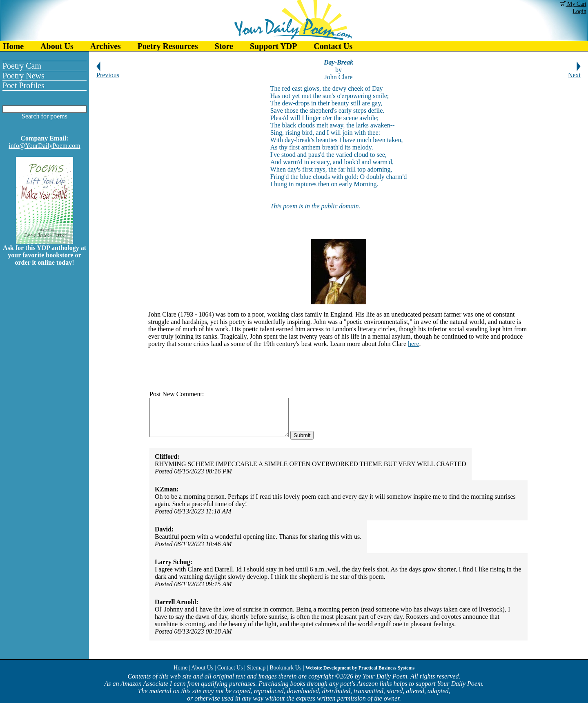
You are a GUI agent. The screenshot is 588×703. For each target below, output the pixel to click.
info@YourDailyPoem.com (44, 146)
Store (224, 46)
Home (13, 46)
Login (580, 11)
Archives (106, 46)
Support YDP (273, 46)
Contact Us (333, 46)
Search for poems (45, 116)
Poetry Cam (22, 66)
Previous (108, 72)
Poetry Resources (168, 46)
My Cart (573, 4)
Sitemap (256, 668)
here (414, 344)
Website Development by (360, 668)
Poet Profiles (23, 85)
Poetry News (23, 76)
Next (574, 72)
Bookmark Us (285, 668)
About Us (57, 46)
